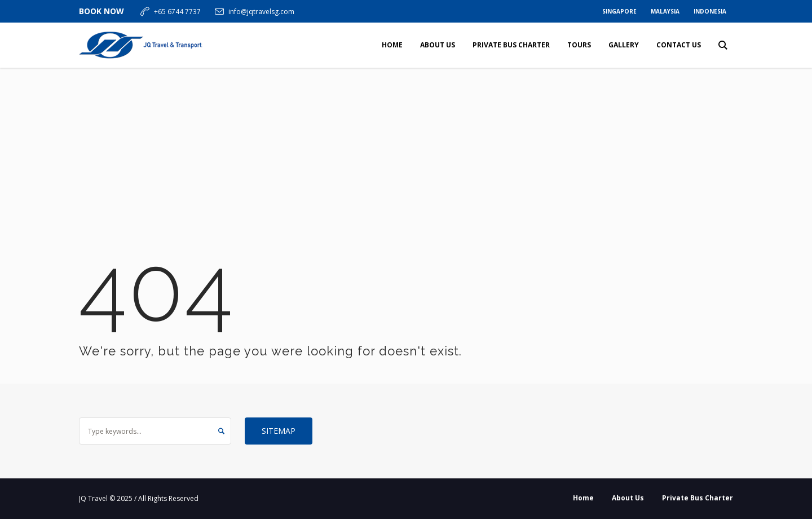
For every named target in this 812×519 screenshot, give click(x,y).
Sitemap (279, 431)
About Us (628, 498)
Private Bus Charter (698, 498)
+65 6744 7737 (177, 12)
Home (583, 498)
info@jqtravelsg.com (261, 12)
